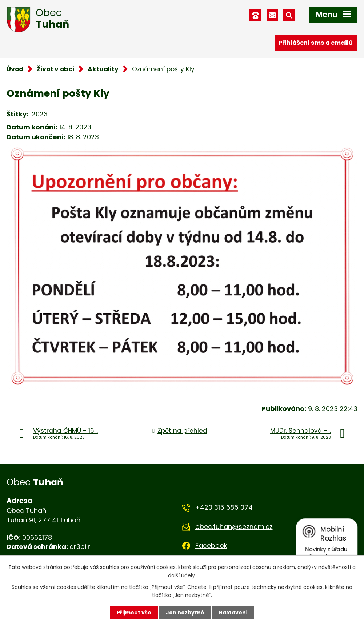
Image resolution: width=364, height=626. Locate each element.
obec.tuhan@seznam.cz (234, 527)
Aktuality (103, 69)
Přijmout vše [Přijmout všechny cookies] (134, 613)
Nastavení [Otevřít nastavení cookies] (233, 613)
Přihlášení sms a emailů (316, 43)
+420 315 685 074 (224, 507)
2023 (40, 114)
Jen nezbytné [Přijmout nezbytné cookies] (185, 613)
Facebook (211, 545)
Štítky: (17, 114)
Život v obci (55, 69)
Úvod (15, 69)
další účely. (182, 575)
